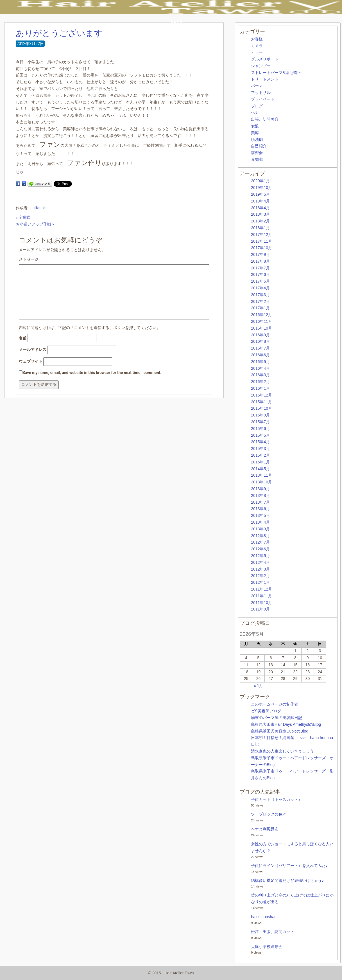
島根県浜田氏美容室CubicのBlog (280, 731)
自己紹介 (259, 146)
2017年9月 (260, 254)
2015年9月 (260, 415)
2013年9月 (260, 489)
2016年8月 (260, 341)
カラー (257, 52)
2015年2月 (260, 455)
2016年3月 (260, 375)
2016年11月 (261, 321)
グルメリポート (265, 59)
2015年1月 (260, 462)
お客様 (257, 39)
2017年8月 (260, 261)
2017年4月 (260, 288)
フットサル (261, 93)
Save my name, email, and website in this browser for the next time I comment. (92, 373)
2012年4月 (260, 562)
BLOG (177, 21)
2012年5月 (260, 556)
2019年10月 (261, 188)
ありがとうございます (59, 33)
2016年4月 (260, 368)
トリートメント (265, 79)
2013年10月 (261, 482)
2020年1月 (260, 181)
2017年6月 (260, 274)
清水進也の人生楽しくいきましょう (282, 751)
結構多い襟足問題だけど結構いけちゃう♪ (287, 880)
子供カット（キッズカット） (277, 799)
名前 (23, 338)
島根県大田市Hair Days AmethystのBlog (286, 724)
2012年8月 (260, 536)
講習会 (257, 153)
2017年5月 (260, 281)
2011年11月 (261, 596)
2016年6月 (260, 355)
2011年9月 (260, 609)
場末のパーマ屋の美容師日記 (277, 718)
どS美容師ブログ (266, 711)
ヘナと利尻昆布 (265, 829)
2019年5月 (260, 194)
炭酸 (255, 126)
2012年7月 (260, 542)
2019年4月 (260, 201)
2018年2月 (260, 221)
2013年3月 (260, 529)
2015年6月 (260, 429)
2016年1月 (260, 388)
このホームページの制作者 (275, 704)
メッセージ (29, 259)
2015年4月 (260, 442)
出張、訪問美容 (265, 119)
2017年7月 (260, 268)
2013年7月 (260, 502)
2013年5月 (260, 515)
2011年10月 (261, 603)
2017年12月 (261, 235)
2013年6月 (260, 509)
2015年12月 (261, 395)
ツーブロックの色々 (269, 814)
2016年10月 (261, 328)
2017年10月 (261, 248)
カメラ (257, 46)
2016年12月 (261, 315)
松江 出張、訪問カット (273, 932)
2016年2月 (260, 382)
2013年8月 (260, 495)
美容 (255, 133)
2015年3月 (260, 449)
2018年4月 (260, 208)
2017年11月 (261, 241)
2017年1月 (260, 308)
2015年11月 (261, 402)
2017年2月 (260, 301)
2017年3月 (260, 295)
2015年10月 (261, 408)
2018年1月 (260, 228)
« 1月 (258, 686)
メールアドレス (33, 350)
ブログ (257, 106)
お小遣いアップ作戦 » (35, 224)
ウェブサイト (31, 361)
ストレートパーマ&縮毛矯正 (276, 73)
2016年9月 (260, 335)
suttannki (38, 208)
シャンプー (261, 66)
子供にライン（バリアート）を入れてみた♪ (289, 866)
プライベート (263, 99)
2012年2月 (260, 576)
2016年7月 (260, 348)
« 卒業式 (23, 217)
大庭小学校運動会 (267, 947)
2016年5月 (260, 362)
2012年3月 (260, 569)
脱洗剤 (257, 139)
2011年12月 (261, 589)
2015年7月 (260, 422)
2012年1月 (260, 582)
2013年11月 (261, 475)
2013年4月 (260, 522)
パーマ (257, 86)
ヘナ (255, 112)
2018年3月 (260, 214)
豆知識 (257, 159)
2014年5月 (260, 469)
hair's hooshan (264, 917)
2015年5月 (260, 435)
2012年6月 (260, 549)
